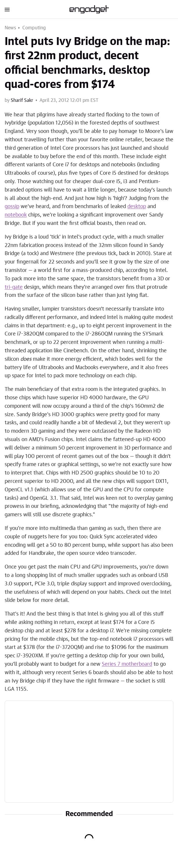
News (10, 28)
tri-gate (14, 287)
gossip (12, 207)
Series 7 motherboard (127, 664)
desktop (137, 207)
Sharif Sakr (22, 100)
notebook (16, 215)
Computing (34, 28)
